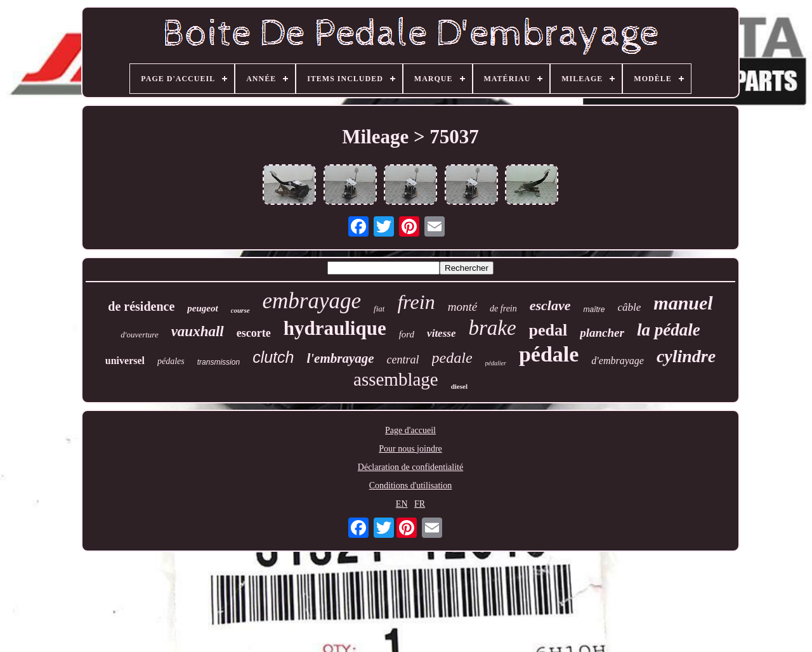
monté (462, 307)
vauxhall (198, 331)
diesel (459, 386)
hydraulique (335, 328)
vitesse (441, 333)
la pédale (669, 330)
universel (125, 361)
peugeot (202, 308)
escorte (254, 333)
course (240, 310)
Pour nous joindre (410, 449)
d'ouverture (139, 335)
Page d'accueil (410, 430)
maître (594, 310)
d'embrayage (618, 361)
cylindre (686, 356)
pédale (549, 354)
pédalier (496, 363)
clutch (273, 357)
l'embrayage (340, 358)
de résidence (141, 306)
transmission (219, 362)
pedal (548, 330)
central (403, 360)
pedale (452, 358)
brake (492, 328)
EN (402, 504)
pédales (171, 361)
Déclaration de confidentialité (410, 467)
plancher (602, 333)
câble (630, 307)
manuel (683, 303)
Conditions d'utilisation (410, 486)
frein (416, 302)
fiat (379, 309)
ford (407, 334)
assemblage (396, 379)
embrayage (312, 301)
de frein (503, 309)
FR (420, 504)
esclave (550, 305)
